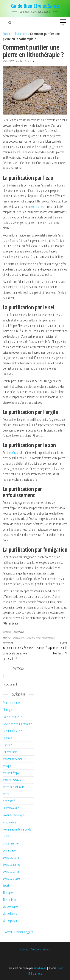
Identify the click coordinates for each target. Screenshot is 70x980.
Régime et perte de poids (17, 829)
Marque (7, 766)
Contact (8, 932)
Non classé (9, 801)
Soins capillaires (12, 857)
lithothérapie (18, 638)
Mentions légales (24, 932)
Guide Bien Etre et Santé (35, 6)
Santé (6, 836)
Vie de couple (10, 906)
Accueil (7, 34)
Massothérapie (11, 773)
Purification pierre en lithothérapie (40, 638)
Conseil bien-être (12, 717)
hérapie (16, 453)
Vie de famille (10, 913)
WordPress (40, 968)
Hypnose (8, 738)
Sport (6, 885)
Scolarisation (10, 850)
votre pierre (38, 207)
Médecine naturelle (14, 787)
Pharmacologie (11, 808)
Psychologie (9, 822)
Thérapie (8, 892)
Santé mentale (11, 843)
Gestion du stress (13, 731)
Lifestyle (7, 745)
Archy (31, 61)
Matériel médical (12, 780)
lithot (9, 453)
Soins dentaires (11, 864)
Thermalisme (10, 899)
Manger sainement (13, 759)
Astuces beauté (11, 703)
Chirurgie (8, 710)
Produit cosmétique (14, 815)
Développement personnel (18, 724)
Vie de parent (10, 921)
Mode (6, 794)
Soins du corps (11, 871)
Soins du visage (11, 878)
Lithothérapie (20, 34)
